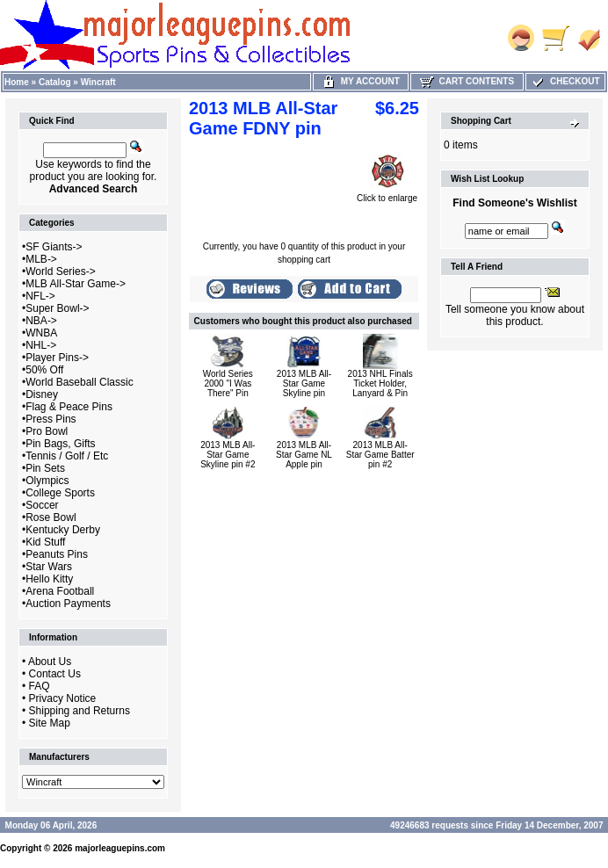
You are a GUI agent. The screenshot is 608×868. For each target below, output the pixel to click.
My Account (361, 81)
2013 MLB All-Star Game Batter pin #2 (380, 455)
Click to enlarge (387, 194)
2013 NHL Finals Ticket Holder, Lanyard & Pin (380, 383)
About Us (50, 662)
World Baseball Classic (80, 382)
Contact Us (55, 674)
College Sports (60, 493)
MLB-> (41, 259)
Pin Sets (45, 468)
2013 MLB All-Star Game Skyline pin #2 (228, 455)
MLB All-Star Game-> (76, 284)
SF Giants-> (54, 247)
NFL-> (40, 296)
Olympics (47, 481)
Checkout (565, 81)
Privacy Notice (63, 698)
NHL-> (41, 345)
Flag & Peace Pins (69, 407)
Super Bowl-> (57, 308)
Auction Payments (68, 604)
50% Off (44, 370)
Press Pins (51, 419)
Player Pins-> (57, 358)
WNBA (41, 333)
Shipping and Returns (80, 711)
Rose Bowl (51, 517)
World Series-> (60, 271)
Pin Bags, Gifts (60, 444)
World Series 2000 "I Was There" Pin (228, 383)
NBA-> (41, 321)
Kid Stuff (45, 542)
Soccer (42, 505)
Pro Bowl (47, 431)
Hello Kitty (49, 579)
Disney (42, 394)
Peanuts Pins (57, 554)
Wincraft (98, 82)
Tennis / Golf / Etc (67, 456)
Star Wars (49, 567)
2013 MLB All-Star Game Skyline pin (304, 383)
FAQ (40, 686)
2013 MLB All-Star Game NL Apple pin (304, 455)
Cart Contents (467, 81)
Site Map (50, 723)
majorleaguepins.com (120, 848)
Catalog (55, 82)
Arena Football (60, 591)
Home (17, 82)
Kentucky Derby (63, 530)
